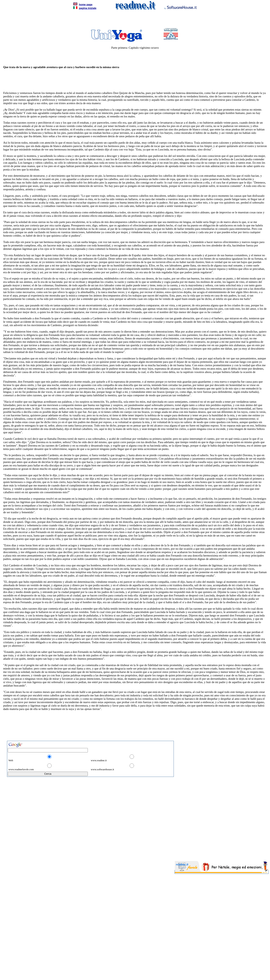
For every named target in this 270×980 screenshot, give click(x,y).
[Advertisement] (134, 20)
